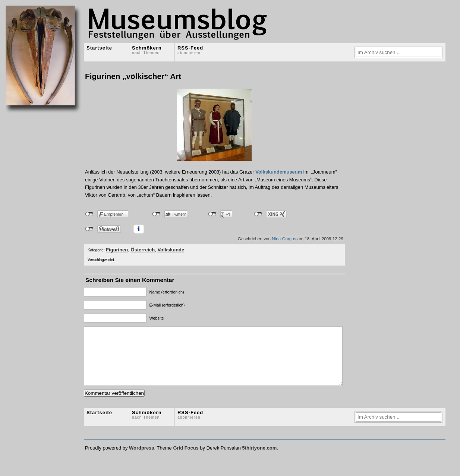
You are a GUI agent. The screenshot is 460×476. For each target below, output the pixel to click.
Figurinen (117, 250)
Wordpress (141, 459)
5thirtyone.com (259, 459)
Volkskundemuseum (279, 172)
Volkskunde (171, 250)
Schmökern (147, 50)
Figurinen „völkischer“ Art (133, 76)
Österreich (143, 250)
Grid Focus (186, 459)
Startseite (99, 48)
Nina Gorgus (284, 239)
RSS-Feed (190, 50)
